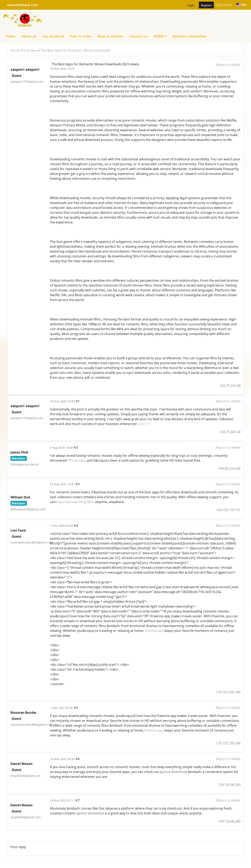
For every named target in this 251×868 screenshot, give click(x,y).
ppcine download (173, 772)
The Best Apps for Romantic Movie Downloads (76, 50)
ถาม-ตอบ (31, 50)
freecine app (154, 631)
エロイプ (144, 424)
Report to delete (228, 65)
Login (191, 5)
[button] (213, 36)
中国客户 (160, 36)
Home (11, 36)
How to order (81, 36)
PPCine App (76, 460)
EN (241, 5)
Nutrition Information (190, 36)
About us (29, 36)
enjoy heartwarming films (75, 502)
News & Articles (110, 36)
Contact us (138, 36)
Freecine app (154, 730)
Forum (16, 50)
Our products (53, 36)
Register (206, 5)
